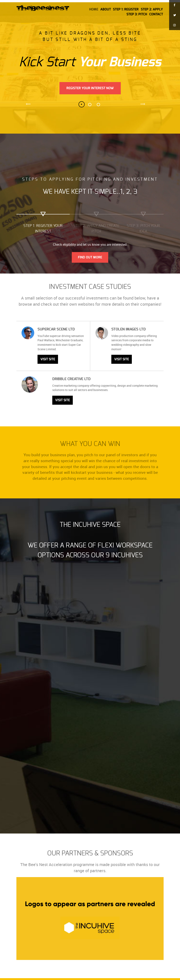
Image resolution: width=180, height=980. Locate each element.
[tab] (43, 224)
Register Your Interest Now (90, 88)
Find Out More (90, 257)
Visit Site (48, 359)
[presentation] (43, 222)
